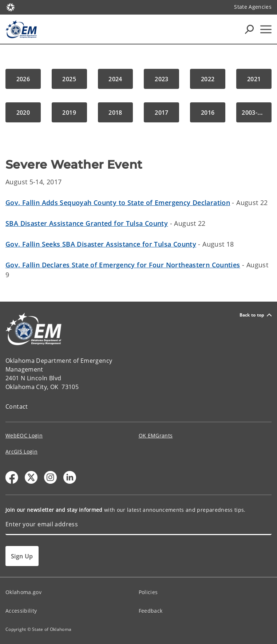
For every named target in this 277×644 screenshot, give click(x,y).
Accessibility (21, 611)
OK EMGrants (156, 435)
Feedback (151, 611)
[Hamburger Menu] (266, 29)
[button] (23, 79)
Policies (148, 592)
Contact (17, 407)
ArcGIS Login (21, 451)
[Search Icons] (249, 29)
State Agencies (253, 7)
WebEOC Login (24, 435)
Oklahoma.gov (23, 592)
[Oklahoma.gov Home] (11, 7)
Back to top (256, 315)
